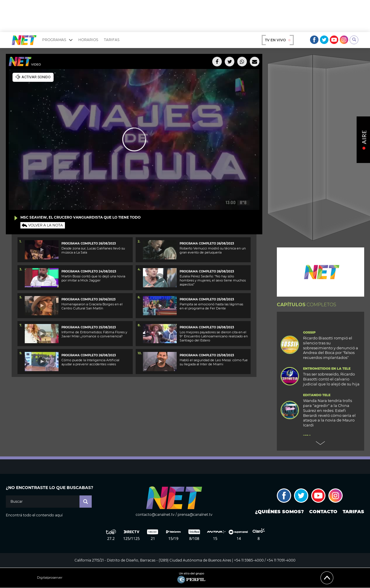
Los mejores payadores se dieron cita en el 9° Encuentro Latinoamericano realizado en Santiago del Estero (214, 336)
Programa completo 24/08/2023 (89, 271)
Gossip (309, 333)
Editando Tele (317, 395)
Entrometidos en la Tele (327, 369)
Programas (57, 40)
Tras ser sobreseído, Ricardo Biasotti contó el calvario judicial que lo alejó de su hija (331, 379)
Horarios (88, 40)
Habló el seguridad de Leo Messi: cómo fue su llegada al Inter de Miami (214, 362)
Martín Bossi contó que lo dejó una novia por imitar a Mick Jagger (93, 278)
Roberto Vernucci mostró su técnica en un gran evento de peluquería (213, 250)
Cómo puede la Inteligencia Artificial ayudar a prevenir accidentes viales (90, 362)
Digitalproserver (50, 578)
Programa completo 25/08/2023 (207, 299)
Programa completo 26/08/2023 (89, 243)
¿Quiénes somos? (279, 512)
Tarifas (112, 40)
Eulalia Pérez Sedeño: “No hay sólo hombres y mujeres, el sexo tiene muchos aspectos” (213, 280)
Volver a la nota (46, 225)
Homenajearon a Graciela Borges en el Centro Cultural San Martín (92, 306)
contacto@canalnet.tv (155, 514)
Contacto (323, 512)
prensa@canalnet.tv (195, 514)
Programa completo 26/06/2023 (88, 299)
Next (321, 443)
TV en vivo (278, 40)
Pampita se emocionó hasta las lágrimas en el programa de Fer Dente (211, 306)
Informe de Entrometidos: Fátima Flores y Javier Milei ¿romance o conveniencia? (94, 334)
